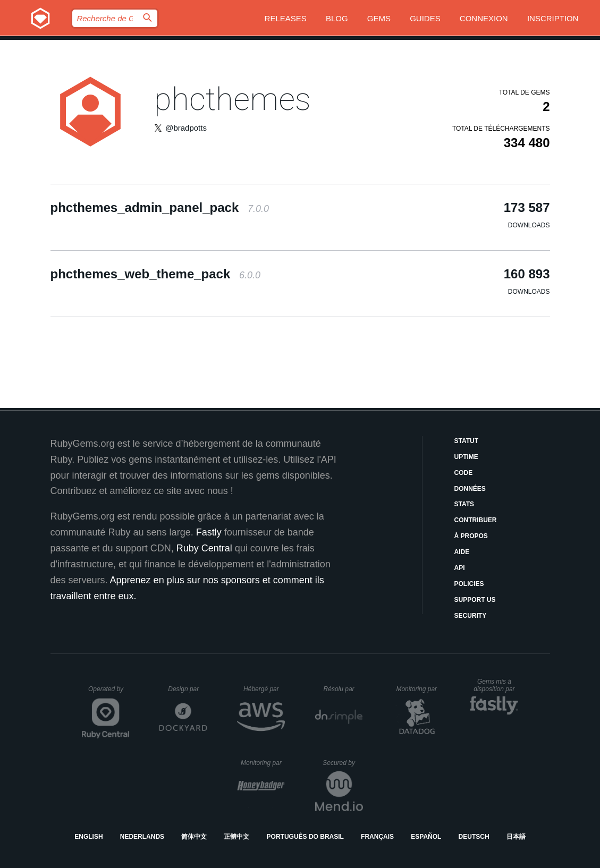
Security (471, 616)
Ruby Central (204, 548)
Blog (337, 18)
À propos (471, 536)
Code (464, 473)
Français (377, 837)
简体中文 (194, 837)
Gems (379, 18)
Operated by (109, 693)
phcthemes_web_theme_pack (156, 274)
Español (426, 837)
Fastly (209, 532)
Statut (467, 441)
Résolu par (343, 689)
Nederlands (142, 837)
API (460, 568)
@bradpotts (186, 128)
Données (470, 489)
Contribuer (476, 520)
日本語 (516, 837)
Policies (469, 584)
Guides (425, 18)
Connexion (484, 18)
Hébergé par (264, 689)
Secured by (343, 763)
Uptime (466, 457)
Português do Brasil (305, 837)
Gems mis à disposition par (496, 685)
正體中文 (236, 837)
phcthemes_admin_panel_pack (160, 207)
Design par (188, 689)
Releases (286, 18)
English (88, 837)
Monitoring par (418, 689)
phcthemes (233, 99)
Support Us (475, 600)
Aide (462, 552)
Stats (464, 504)
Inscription (553, 18)
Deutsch (474, 837)
